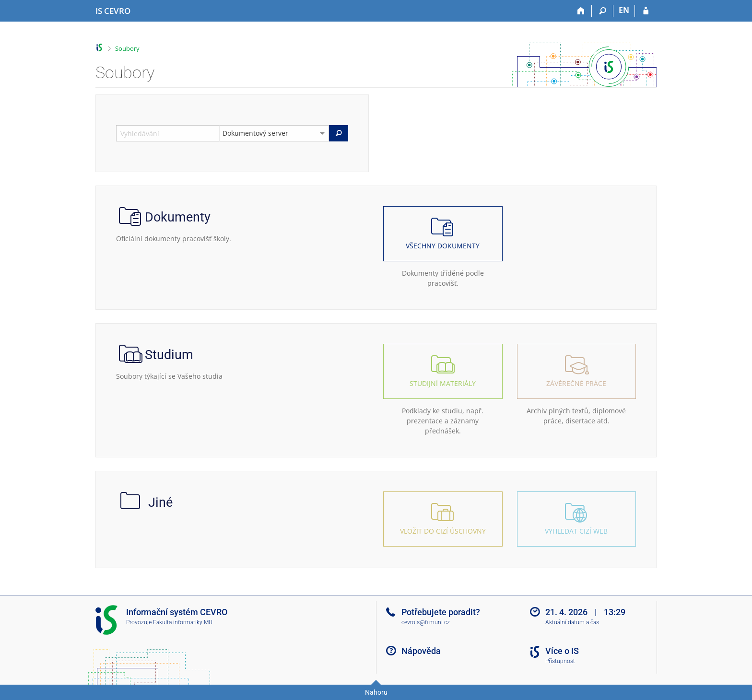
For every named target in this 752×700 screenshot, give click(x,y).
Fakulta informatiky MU (183, 622)
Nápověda (421, 651)
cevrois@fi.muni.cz (426, 622)
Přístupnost (560, 661)
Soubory (127, 48)
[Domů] (581, 11)
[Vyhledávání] (603, 11)
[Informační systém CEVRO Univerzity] (113, 11)
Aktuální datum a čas (572, 622)
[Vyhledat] (339, 133)
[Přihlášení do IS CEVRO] (646, 11)
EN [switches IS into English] (624, 10)
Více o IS (562, 651)
